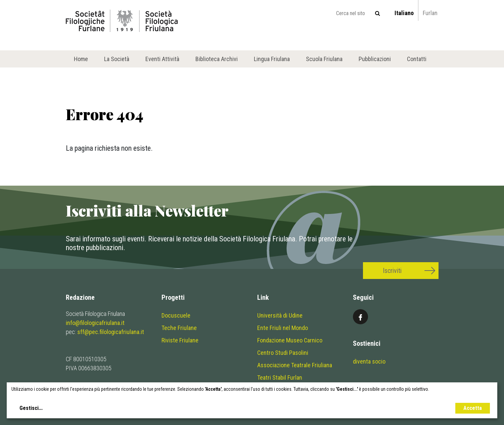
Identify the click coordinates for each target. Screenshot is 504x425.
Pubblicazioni (375, 59)
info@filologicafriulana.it (95, 323)
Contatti (417, 59)
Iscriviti (392, 271)
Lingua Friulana (272, 59)
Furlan (430, 13)
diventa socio (369, 361)
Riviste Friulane (180, 340)
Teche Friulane (179, 328)
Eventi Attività (162, 59)
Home (81, 59)
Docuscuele (176, 315)
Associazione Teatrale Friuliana (295, 365)
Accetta (473, 408)
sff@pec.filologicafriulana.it (111, 332)
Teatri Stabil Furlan (280, 377)
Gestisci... (31, 408)
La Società (117, 59)
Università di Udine (280, 315)
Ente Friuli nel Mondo (283, 328)
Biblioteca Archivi (217, 59)
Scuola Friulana (324, 59)
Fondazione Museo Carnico (290, 340)
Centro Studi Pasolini (283, 353)
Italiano (404, 13)
